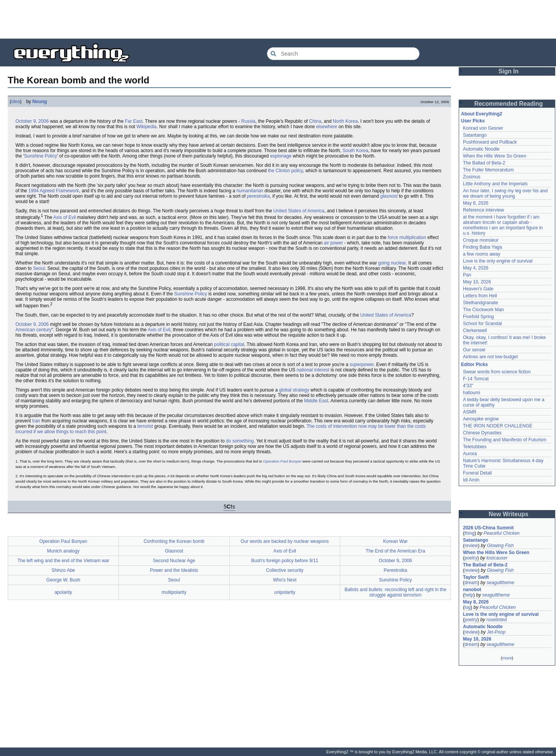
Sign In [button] (509, 71)
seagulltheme (500, 583)
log (468, 607)
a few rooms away (482, 254)
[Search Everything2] (343, 54)
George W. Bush (63, 580)
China (315, 121)
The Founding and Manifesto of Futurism (505, 440)
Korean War (395, 541)
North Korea (345, 121)
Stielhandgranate (481, 303)
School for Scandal (482, 324)
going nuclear (392, 263)
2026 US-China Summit (488, 528)
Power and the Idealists (174, 570)
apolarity (63, 592)
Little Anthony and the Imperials (495, 184)
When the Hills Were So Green (495, 156)
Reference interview (483, 210)
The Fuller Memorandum (488, 170)
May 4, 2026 (476, 268)
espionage (281, 156)
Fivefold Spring (478, 317)
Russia (248, 121)
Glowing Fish (500, 546)
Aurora (470, 454)
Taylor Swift (476, 577)
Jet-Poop (496, 632)
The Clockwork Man (483, 310)
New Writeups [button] (509, 514)
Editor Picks (474, 364)
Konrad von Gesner (483, 128)
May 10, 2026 (477, 282)
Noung (40, 102)
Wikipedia (147, 127)
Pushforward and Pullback (490, 142)
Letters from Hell (480, 296)
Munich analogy (63, 551)
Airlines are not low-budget (490, 357)
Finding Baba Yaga (482, 247)
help (469, 595)
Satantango (475, 135)
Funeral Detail (477, 473)
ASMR (470, 412)
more (507, 658)
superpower (361, 364)
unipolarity (285, 592)
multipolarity (174, 592)
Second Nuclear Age (174, 561)
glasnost (389, 196)
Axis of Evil (65, 217)
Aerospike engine (481, 419)
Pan (467, 275)
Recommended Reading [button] (509, 104)
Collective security (285, 570)
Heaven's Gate (478, 289)
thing (470, 533)
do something (240, 441)
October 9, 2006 (32, 121)
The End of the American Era (395, 551)
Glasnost (174, 551)
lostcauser (497, 558)
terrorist (145, 426)
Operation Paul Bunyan (282, 461)
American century (33, 330)
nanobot (472, 590)
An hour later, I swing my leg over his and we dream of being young (505, 193)
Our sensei (474, 350)
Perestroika (396, 570)
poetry (471, 558)
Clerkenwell (475, 331)
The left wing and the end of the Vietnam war (63, 561)
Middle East (316, 401)
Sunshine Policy (40, 156)
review (471, 546)
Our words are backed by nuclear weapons (285, 541)
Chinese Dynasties (482, 433)
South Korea (355, 151)
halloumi (472, 393)
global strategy (294, 390)
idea (16, 102)
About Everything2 (482, 114)
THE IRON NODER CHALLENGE (498, 426)
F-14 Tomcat (476, 379)
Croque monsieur (481, 240)
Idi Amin (471, 480)
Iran (36, 421)
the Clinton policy (286, 171)
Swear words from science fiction (497, 372)
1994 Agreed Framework (53, 191)
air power (333, 243)
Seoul (39, 268)
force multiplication (407, 237)
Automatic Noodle (481, 149)
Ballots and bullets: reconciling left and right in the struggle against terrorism (395, 592)
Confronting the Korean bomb (174, 541)
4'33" (468, 386)
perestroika (258, 196)
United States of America (299, 211)
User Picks (473, 121)
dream (471, 583)
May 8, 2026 (476, 203)
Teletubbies (475, 447)
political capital (229, 344)
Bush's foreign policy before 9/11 (285, 561)
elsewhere (327, 127)
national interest (313, 370)
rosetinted (497, 620)
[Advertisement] (278, 19)
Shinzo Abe (64, 570)
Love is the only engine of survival (498, 261)
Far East (134, 121)
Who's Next (285, 580)
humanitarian (250, 191)
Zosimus (472, 177)
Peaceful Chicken (501, 533)
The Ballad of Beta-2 (484, 163)
